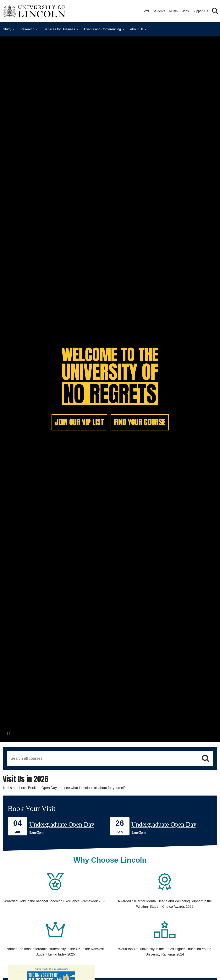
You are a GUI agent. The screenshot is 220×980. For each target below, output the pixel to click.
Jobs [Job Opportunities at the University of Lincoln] (185, 11)
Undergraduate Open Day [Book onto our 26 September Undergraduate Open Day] (164, 824)
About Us (137, 29)
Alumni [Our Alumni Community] (174, 11)
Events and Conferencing (103, 29)
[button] (215, 11)
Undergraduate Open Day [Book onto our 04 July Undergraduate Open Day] (62, 824)
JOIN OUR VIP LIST (79, 422)
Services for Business (59, 29)
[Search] (206, 758)
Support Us (200, 11)
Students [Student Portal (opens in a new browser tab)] (159, 11)
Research (27, 29)
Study (7, 29)
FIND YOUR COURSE (140, 422)
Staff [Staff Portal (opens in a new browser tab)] (146, 11)
